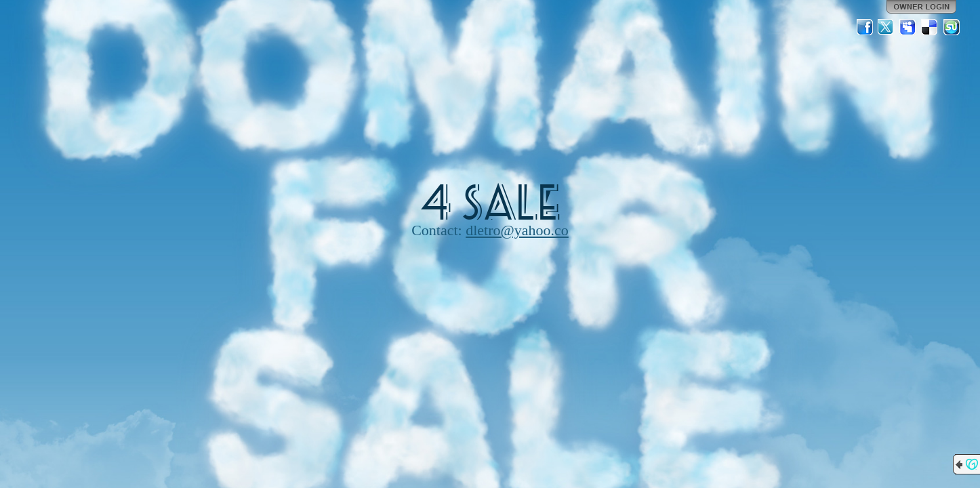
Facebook (865, 27)
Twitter (886, 27)
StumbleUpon (952, 27)
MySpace (908, 27)
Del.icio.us (930, 27)
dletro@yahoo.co (517, 230)
